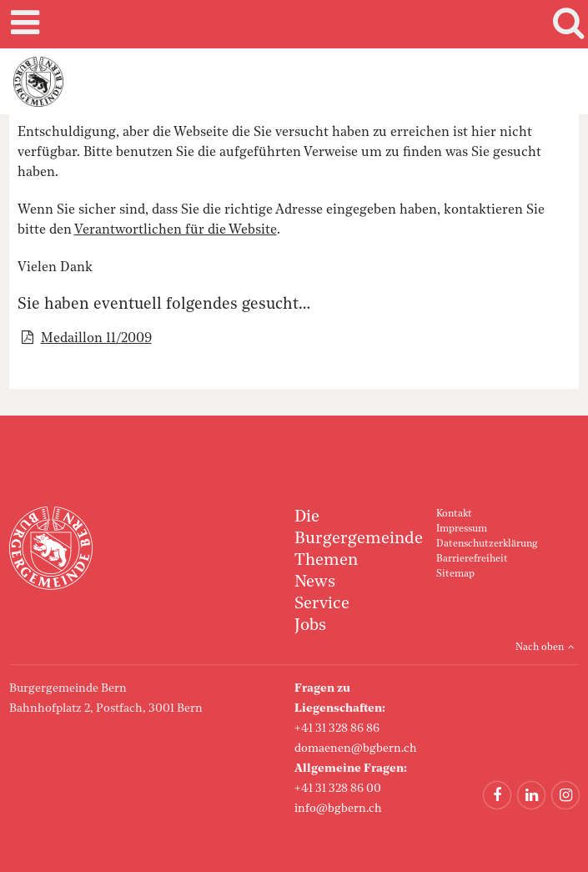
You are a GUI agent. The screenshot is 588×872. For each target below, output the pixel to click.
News (315, 582)
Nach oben (540, 648)
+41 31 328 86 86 (337, 728)
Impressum (462, 529)
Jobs (310, 626)
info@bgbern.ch (338, 809)
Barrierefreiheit (472, 559)
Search (565, 24)
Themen (326, 561)
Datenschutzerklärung (487, 544)
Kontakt (454, 514)
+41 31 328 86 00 (338, 789)
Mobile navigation (23, 24)
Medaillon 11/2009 (96, 339)
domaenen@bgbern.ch (356, 749)
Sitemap (455, 574)
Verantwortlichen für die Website (176, 230)
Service (322, 604)
